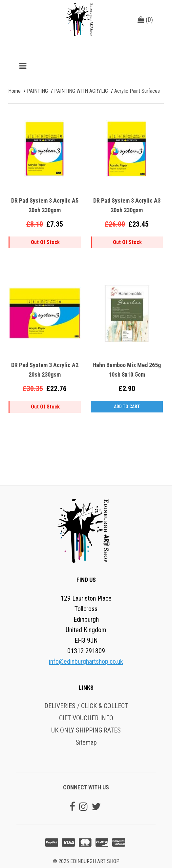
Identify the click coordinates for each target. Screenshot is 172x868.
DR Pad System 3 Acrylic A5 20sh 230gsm (45, 205)
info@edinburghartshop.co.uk (86, 661)
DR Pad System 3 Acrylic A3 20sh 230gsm (127, 205)
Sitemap (86, 742)
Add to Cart (127, 407)
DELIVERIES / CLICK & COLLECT (86, 706)
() (145, 20)
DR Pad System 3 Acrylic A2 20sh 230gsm (45, 370)
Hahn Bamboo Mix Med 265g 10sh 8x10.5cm (127, 370)
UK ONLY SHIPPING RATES (86, 730)
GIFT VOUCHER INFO (86, 718)
